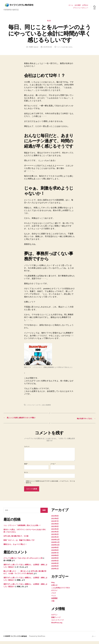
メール (53, 467)
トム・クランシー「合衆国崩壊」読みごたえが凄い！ (22, 528)
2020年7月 (55, 556)
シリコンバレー (31, 408)
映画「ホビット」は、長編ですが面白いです (19, 543)
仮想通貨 (54, 601)
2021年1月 (55, 540)
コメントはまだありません (65, 50)
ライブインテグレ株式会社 (20, 639)
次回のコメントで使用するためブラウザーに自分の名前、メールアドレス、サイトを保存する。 (50, 485)
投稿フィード (56, 620)
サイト (26, 475)
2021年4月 (55, 532)
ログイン (54, 618)
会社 (45, 408)
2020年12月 (55, 542)
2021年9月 (55, 519)
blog (49, 23)
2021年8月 (55, 521)
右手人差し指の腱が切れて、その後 (16, 539)
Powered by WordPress (39, 639)
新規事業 (49, 408)
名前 (26, 467)
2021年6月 (55, 527)
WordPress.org (57, 625)
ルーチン (40, 408)
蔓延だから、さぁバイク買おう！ (15, 547)
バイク (54, 596)
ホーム (71, 6)
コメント (27, 449)
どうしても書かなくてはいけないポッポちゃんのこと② (23, 561)
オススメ (54, 593)
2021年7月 (55, 524)
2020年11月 (55, 545)
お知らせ (54, 588)
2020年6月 (55, 558)
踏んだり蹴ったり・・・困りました (16, 574)
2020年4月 (55, 564)
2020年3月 (55, 566)
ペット (54, 598)
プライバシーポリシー (81, 9)
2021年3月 (55, 535)
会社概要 (78, 6)
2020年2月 (55, 569)
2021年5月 (55, 529)
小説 (53, 604)
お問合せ (85, 6)
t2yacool (35, 50)
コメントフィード (57, 623)
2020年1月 (55, 571)
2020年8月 (55, 553)
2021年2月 (55, 537)
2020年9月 (55, 550)
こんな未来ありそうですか (61, 591)
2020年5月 (55, 561)
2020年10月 (55, 548)
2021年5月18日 (47, 50)
